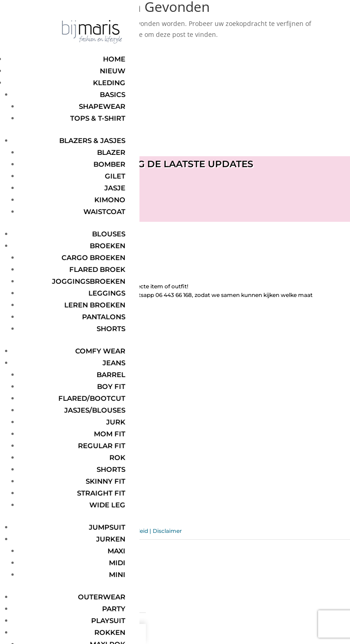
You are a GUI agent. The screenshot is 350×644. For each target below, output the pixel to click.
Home (114, 59)
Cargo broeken (93, 258)
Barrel (111, 375)
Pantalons (104, 317)
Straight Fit (101, 493)
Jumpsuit (107, 527)
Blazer (111, 152)
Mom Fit (110, 434)
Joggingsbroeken (89, 281)
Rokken (110, 632)
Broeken (108, 246)
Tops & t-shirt (98, 118)
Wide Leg (107, 505)
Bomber (109, 164)
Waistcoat (104, 212)
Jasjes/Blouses (95, 410)
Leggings (107, 293)
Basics (113, 95)
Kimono (110, 200)
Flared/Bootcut (92, 398)
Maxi (116, 551)
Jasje (115, 188)
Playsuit (108, 621)
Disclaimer (167, 531)
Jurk (116, 422)
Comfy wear (100, 351)
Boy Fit (111, 386)
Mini (117, 575)
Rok (117, 457)
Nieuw (113, 71)
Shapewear (102, 106)
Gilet (115, 176)
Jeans (114, 363)
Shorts (111, 329)
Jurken (111, 539)
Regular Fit (102, 446)
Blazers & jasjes (92, 141)
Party (114, 609)
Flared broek (97, 269)
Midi (117, 563)
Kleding (109, 83)
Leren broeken (95, 305)
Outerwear (102, 597)
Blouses (109, 234)
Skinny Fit (106, 481)
